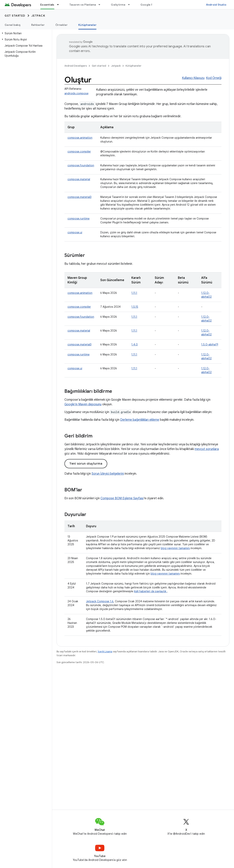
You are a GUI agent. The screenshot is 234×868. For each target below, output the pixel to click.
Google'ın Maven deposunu (83, 404)
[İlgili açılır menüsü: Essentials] (60, 5)
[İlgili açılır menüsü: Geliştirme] (131, 5)
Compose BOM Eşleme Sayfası (122, 498)
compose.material (79, 179)
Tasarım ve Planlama (83, 5)
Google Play (149, 5)
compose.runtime (79, 219)
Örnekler (61, 25)
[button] (25, 33)
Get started (15, 16)
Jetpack (38, 16)
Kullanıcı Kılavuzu (193, 78)
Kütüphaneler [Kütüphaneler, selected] (87, 25)
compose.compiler (79, 152)
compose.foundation (81, 165)
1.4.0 (135, 344)
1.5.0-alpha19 (210, 344)
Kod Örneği (214, 78)
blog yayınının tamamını (175, 548)
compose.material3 (79, 197)
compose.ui (75, 232)
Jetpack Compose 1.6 (100, 601)
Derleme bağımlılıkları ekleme (140, 420)
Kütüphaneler (133, 66)
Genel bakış (13, 25)
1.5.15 (135, 307)
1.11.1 (134, 293)
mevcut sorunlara (207, 449)
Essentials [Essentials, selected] (47, 5)
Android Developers (76, 66)
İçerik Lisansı (105, 651)
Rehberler (38, 25)
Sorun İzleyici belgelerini (108, 474)
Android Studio (216, 5)
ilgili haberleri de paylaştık (150, 591)
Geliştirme (118, 5)
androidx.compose (76, 93)
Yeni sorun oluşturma (86, 464)
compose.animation (80, 138)
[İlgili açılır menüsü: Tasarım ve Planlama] (101, 5)
